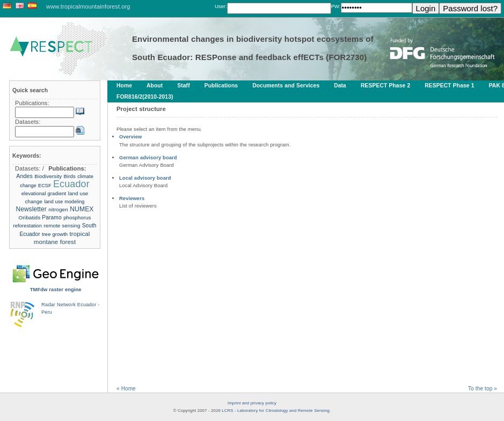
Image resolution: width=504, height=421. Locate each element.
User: (221, 6)
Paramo (52, 217)
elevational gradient (44, 193)
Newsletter (31, 209)
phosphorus (77, 217)
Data (340, 86)
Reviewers (132, 198)
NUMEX (82, 209)
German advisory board (148, 157)
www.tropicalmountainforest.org (88, 6)
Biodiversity (48, 176)
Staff (183, 86)
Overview (130, 136)
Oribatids (31, 217)
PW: (336, 6)
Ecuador (71, 184)
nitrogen (58, 209)
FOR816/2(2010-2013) (145, 97)
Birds (70, 176)
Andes (24, 176)
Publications (221, 86)
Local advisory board (145, 178)
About (155, 86)
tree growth (55, 234)
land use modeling (64, 202)
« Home (126, 389)
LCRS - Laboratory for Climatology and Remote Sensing (276, 411)
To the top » (483, 389)
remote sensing (62, 226)
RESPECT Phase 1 (449, 86)
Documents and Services (286, 86)
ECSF (45, 186)
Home (124, 86)
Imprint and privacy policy (252, 403)
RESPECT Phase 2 (385, 86)
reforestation (28, 226)
